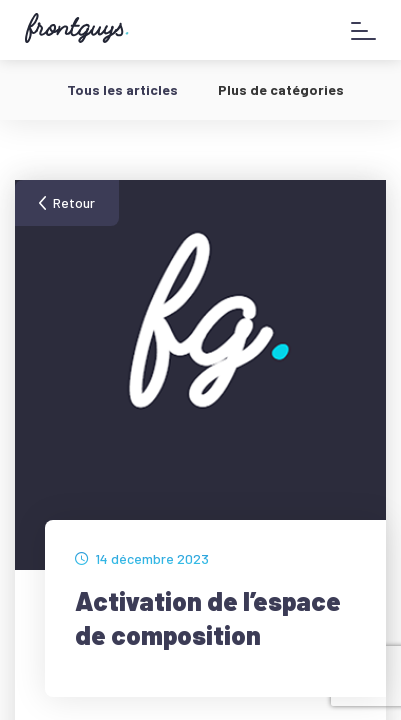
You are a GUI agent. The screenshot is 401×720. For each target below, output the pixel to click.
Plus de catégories (281, 89)
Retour (74, 202)
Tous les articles (122, 89)
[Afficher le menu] (363, 30)
